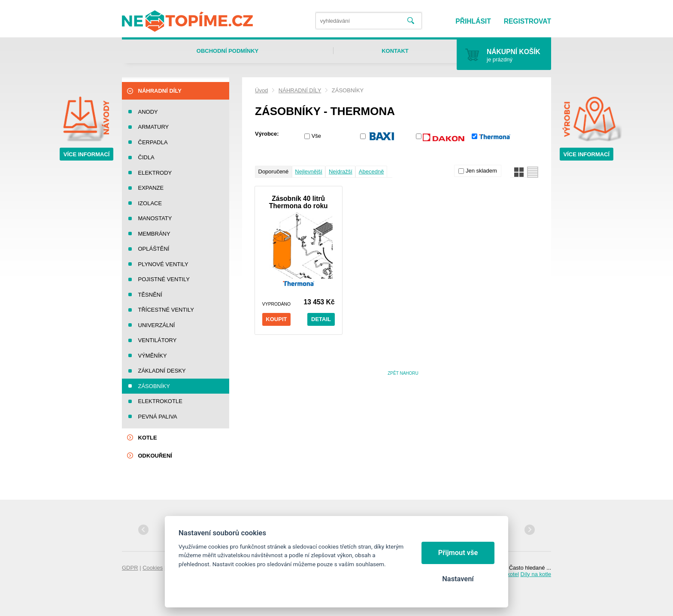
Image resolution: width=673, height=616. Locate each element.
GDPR (130, 568)
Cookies (153, 568)
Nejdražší (341, 171)
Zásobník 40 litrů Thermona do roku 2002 (299, 202)
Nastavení (458, 579)
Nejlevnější (309, 171)
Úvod (261, 90)
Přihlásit (473, 21)
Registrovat (527, 21)
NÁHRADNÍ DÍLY (300, 90)
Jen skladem (481, 171)
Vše (316, 136)
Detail (321, 319)
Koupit (276, 319)
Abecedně (371, 171)
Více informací (87, 154)
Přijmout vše (458, 553)
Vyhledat (411, 21)
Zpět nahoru (403, 373)
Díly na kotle (536, 574)
